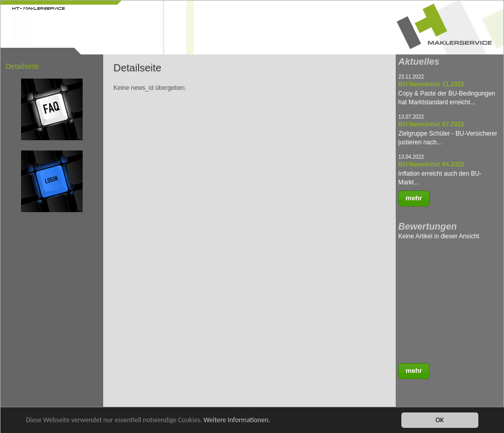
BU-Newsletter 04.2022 (431, 164)
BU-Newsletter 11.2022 (431, 84)
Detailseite (22, 66)
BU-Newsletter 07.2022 (431, 124)
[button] (414, 199)
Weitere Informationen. (237, 420)
